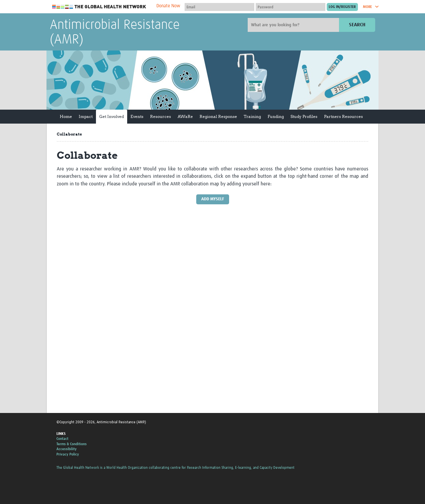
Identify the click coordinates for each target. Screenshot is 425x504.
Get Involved (112, 116)
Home (66, 116)
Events (137, 116)
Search (357, 25)
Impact (86, 116)
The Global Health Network (99, 7)
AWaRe (185, 116)
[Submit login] (342, 7)
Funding (276, 116)
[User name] (219, 7)
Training (252, 116)
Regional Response (218, 116)
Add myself (213, 199)
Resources (161, 116)
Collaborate (69, 134)
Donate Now (168, 6)
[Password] (291, 7)
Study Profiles (304, 116)
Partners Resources (343, 116)
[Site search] (294, 25)
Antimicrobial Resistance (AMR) (115, 33)
